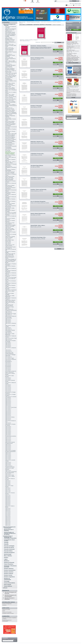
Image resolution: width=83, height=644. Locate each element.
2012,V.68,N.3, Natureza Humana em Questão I (10, 138)
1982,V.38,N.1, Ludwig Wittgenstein (10, 334)
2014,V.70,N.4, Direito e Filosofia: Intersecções (10, 122)
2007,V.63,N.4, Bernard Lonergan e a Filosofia (10, 172)
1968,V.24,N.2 (8, 404)
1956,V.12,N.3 (8, 462)
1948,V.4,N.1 (8, 511)
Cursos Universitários (10, 583)
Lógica (6, 559)
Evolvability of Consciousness (38, 178)
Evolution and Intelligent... (37, 70)
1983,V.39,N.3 (8, 328)
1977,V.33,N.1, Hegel (9, 358)
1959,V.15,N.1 (8, 449)
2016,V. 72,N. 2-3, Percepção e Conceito (10, 108)
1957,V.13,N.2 (8, 458)
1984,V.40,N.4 (8, 321)
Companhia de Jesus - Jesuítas (10, 540)
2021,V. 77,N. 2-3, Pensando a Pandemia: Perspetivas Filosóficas (10, 69)
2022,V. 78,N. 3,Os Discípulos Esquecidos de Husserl (10, 59)
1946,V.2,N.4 (8, 517)
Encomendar (76, 30)
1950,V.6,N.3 (8, 497)
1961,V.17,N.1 (8, 439)
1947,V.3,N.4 (8, 513)
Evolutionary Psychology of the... (38, 237)
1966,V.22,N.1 (8, 415)
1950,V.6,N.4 (8, 496)
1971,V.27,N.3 (8, 388)
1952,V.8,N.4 (8, 484)
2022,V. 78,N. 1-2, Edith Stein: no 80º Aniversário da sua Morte (11, 62)
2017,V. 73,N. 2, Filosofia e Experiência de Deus (11, 100)
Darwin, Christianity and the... (38, 58)
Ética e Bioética (8, 556)
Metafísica (7, 561)
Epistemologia (8, 554)
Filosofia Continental (9, 549)
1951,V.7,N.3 (8, 492)
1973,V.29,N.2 (8, 378)
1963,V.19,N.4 (8, 426)
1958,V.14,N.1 (8, 454)
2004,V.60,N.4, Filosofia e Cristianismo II (10, 188)
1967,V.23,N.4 (8, 406)
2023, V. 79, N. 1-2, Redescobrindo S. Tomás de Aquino (11, 52)
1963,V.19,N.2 (8, 429)
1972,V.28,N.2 (8, 385)
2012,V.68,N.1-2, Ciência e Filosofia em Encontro (11, 140)
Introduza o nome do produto (8, 639)
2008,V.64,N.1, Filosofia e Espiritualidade (10, 170)
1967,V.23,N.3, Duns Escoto (11, 407)
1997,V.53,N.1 (8, 243)
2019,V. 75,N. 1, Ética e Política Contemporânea (10, 88)
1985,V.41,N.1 (8, 320)
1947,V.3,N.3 (8, 512)
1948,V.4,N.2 (8, 509)
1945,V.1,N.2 (8, 524)
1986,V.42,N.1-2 (8, 315)
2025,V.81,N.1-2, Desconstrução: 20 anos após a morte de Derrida (10, 32)
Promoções (70, 66)
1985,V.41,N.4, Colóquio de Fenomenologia (11, 317)
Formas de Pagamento (7, 604)
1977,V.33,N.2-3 (8, 357)
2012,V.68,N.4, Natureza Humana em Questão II (10, 135)
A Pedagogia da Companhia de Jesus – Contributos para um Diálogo (73, 87)
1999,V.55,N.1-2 (8, 231)
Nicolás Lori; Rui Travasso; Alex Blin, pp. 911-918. (40, 203)
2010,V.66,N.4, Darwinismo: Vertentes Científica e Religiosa (10, 153)
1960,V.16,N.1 (8, 444)
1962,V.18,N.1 (8, 435)
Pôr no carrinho (58, 50)
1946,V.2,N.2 (8, 519)
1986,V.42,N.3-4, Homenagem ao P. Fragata (11, 313)
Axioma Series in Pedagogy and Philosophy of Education (10, 537)
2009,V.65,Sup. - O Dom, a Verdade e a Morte (11, 162)
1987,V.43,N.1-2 (8, 311)
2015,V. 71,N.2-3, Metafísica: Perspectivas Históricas (10, 116)
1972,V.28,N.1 (8, 386)
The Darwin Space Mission (37, 166)
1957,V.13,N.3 (8, 456)
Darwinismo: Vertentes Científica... (39, 46)
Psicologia (7, 581)
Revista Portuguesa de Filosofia (10, 25)
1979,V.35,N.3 (8, 347)
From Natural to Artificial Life (37, 130)
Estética (6, 557)
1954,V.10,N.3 (8, 474)
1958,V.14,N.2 (8, 453)
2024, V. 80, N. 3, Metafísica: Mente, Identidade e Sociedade (10, 39)
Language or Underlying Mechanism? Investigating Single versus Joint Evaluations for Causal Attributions (73, 58)
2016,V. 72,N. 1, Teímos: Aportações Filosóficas (10, 111)
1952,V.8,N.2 (8, 488)
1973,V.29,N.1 (8, 379)
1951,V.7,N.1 (8, 495)
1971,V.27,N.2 (8, 390)
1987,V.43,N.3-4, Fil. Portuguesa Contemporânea (11, 310)
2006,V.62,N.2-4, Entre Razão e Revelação (10, 177)
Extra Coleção (8, 585)
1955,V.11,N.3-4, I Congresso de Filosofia (10, 466)
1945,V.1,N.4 (8, 522)
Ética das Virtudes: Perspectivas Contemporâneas (9, 79)
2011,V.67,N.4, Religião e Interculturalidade (10, 142)
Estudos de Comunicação (7, 579)
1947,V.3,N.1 (8, 515)
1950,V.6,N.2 (8, 499)
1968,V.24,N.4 (8, 401)
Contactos (4, 605)
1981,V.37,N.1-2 (8, 339)
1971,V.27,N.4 (8, 387)
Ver (58, 51)
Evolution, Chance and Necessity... (39, 190)
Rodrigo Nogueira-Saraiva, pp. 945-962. (38, 239)
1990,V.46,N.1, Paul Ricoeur (11, 290)
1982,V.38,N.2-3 (8, 332)
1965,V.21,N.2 (8, 418)
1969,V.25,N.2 (8, 399)
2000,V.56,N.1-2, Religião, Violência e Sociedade (10, 226)
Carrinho (69, 22)
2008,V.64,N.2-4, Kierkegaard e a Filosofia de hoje (11, 167)
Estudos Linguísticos (9, 577)
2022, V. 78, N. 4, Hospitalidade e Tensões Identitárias (10, 55)
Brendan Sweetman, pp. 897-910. (37, 191)
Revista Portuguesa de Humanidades (10, 527)
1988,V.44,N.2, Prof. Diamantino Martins (9, 305)
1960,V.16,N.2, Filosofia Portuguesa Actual (10, 443)
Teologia (6, 543)
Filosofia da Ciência (9, 547)
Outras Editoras (8, 586)
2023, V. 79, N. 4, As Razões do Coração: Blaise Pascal (11, 45)
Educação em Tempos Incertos (73, 89)
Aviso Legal (6, 608)
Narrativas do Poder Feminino (73, 91)
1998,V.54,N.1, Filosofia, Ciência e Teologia (10, 237)
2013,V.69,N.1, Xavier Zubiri (11, 134)
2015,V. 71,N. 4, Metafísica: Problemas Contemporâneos (11, 113)
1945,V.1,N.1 (8, 525)
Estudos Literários (9, 572)
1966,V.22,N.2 (8, 413)
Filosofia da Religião (9, 546)
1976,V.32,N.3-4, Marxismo (11, 359)
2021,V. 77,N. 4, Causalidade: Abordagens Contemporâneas (10, 65)
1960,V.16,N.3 (8, 441)
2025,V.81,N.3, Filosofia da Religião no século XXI (11, 29)
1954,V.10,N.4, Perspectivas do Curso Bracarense (11, 472)
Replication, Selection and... (37, 142)
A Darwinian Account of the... (37, 154)
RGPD (4, 611)
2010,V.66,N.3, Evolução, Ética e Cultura (10, 156)
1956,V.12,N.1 (8, 465)
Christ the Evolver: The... (36, 82)
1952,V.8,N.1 (8, 489)
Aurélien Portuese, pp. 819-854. (37, 155)
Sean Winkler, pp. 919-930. (36, 215)
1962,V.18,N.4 (8, 431)
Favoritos (38, 2)
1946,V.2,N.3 (8, 518)
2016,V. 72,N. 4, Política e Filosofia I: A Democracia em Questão (11, 106)
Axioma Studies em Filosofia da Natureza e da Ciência (10, 533)
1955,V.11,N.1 (8, 470)
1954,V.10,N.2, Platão (10, 475)
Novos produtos (71, 33)
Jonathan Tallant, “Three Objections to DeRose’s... (72, 56)
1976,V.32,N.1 (8, 363)
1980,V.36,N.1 (8, 344)
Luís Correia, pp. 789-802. (35, 131)
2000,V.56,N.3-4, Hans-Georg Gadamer (10, 223)
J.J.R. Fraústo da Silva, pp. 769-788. (37, 119)
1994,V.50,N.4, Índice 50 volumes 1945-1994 (10, 254)
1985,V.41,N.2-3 (8, 318)
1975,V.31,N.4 (8, 364)
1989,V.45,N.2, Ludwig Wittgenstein (10, 296)
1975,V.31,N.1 (8, 369)
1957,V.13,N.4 (8, 455)
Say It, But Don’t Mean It (71, 50)
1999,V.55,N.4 (8, 227)
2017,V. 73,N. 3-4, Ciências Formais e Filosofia (11, 97)
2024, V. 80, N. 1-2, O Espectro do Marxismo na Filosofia (10, 42)
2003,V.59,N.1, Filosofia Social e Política (10, 204)
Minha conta (70, 5)
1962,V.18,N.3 (8, 432)
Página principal (22, 22)
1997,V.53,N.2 (8, 242)
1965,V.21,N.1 (8, 419)
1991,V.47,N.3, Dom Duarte (11, 277)
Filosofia (6, 544)
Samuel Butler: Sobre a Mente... (38, 225)
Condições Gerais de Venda (8, 613)
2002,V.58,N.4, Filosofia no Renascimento (11, 206)
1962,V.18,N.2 (8, 434)
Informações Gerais (9, 602)
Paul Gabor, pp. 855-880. (35, 167)
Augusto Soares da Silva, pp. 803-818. (38, 143)
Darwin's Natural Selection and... (38, 214)
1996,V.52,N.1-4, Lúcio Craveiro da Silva (10, 245)
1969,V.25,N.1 (8, 400)
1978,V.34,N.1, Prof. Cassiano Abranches (9, 353)
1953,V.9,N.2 (8, 482)
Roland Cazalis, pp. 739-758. (36, 95)
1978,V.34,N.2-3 (8, 351)
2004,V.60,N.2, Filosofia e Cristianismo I (10, 193)
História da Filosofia (9, 563)
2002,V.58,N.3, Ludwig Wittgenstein (10, 209)
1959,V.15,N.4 (8, 446)
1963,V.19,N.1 (8, 430)
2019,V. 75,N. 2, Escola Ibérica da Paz (10, 86)
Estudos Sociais (8, 575)
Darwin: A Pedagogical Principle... (39, 94)
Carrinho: (76, 5)
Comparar (61, 53)
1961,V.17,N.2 (8, 437)
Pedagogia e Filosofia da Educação (10, 566)
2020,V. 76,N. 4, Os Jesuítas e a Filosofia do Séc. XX (11, 74)
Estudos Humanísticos (10, 570)
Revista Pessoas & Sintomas (9, 530)
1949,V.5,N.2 (8, 504)
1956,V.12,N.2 (8, 463)
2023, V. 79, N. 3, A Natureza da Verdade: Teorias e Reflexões (10, 49)
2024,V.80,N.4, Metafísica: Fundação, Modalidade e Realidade (10, 35)
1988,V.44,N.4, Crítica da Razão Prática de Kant (10, 301)
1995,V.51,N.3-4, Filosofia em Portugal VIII (10, 247)
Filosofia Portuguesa (9, 552)
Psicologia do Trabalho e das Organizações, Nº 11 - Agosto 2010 (76, 69)
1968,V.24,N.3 (8, 403)
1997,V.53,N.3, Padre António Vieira (10, 241)
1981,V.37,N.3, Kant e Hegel (11, 338)
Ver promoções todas (74, 74)
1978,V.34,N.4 (8, 350)
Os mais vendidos (71, 77)
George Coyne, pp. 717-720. (36, 71)
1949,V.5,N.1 (8, 505)
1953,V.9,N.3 (8, 481)
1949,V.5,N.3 (8, 502)
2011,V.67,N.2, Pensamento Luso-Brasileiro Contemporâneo (11, 147)
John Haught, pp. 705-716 (35, 59)
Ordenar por (38, 42)
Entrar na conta (78, 4)
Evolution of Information (36, 106)
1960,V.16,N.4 (8, 440)
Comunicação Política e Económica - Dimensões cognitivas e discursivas (72, 95)
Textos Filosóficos (9, 564)
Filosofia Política (8, 551)
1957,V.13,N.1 (8, 459)
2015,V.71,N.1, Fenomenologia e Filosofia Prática (10, 119)
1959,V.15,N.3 (8, 447)
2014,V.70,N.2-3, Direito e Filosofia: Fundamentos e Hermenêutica (10, 125)
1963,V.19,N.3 (8, 428)
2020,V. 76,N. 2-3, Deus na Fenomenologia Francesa (11, 76)
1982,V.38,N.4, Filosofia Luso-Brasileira (10, 331)
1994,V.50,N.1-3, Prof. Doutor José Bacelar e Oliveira (10, 257)
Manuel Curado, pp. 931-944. (36, 227)
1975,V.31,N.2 (8, 367)
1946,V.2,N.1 (8, 520)
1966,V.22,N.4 (8, 411)
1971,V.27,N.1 (8, 391)
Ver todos (73, 98)
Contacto (32, 2)
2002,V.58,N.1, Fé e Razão (11, 213)
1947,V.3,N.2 (8, 514)
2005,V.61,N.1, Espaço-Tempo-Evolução (10, 186)
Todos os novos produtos (73, 63)
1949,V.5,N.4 (8, 501)
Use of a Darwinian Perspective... (38, 202)
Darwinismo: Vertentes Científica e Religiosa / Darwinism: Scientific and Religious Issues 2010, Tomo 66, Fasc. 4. (41, 48)
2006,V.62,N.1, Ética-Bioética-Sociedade (9, 179)
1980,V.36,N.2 (8, 343)
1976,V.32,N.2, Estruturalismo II (8, 361)
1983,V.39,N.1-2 (8, 329)
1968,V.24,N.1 (8, 405)
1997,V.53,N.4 (8, 239)
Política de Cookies (6, 609)
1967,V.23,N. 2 (8, 409)
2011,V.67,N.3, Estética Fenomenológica (10, 144)
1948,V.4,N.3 (8, 508)
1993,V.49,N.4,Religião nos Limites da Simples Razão (11, 260)
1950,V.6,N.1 (8, 500)
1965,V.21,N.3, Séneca (10, 417)
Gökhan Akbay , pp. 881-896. (36, 179)
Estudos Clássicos (9, 568)
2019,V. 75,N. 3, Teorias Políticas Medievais (10, 84)
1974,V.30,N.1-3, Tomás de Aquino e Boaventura (11, 372)
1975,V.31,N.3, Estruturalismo (8, 366)
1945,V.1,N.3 (8, 523)
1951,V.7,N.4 (8, 490)
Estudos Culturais (9, 573)
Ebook (6, 588)
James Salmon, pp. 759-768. (36, 107)
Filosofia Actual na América (11, 436)
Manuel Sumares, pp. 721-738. (36, 83)
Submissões (6, 616)
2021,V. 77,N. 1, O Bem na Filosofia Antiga (11, 71)
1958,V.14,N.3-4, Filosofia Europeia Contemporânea (10, 451)
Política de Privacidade (7, 612)
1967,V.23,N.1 (8, 410)
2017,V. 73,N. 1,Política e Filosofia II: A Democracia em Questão (10, 102)
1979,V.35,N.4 (8, 345)
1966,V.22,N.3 (8, 412)
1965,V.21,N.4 (8, 416)
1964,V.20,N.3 (8, 423)
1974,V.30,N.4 (8, 370)
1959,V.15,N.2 (8, 448)
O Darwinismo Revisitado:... (37, 118)
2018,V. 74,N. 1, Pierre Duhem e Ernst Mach (10, 95)
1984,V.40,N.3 (8, 322)
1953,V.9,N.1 (8, 483)
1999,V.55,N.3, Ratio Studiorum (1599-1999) (10, 229)
